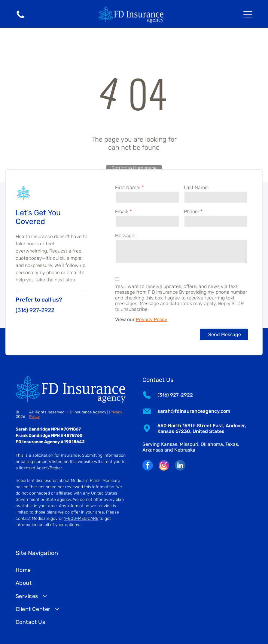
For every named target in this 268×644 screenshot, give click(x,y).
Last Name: (196, 187)
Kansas (169, 444)
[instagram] (164, 466)
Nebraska (185, 450)
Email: (122, 212)
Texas (232, 444)
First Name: (128, 187)
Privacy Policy (152, 319)
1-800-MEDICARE (81, 518)
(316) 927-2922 (35, 310)
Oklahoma (212, 444)
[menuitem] (134, 570)
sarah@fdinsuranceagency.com (194, 411)
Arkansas (153, 450)
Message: (125, 236)
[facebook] (148, 466)
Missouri (189, 444)
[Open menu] (248, 15)
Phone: (191, 212)
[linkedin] (180, 466)
